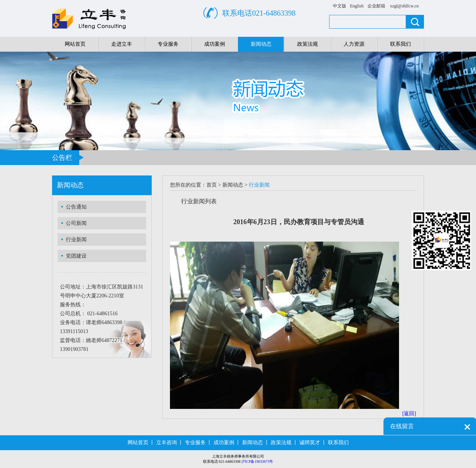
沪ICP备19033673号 (257, 461)
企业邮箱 (376, 6)
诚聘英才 (310, 443)
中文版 (340, 6)
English (357, 6)
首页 (212, 185)
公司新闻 (76, 223)
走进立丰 (122, 44)
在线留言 (402, 426)
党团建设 (76, 256)
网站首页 (75, 44)
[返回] (409, 414)
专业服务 (168, 44)
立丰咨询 (167, 443)
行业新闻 (76, 240)
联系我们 (401, 44)
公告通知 (76, 207)
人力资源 (354, 44)
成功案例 (215, 44)
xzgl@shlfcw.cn (404, 6)
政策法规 (308, 44)
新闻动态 (261, 44)
